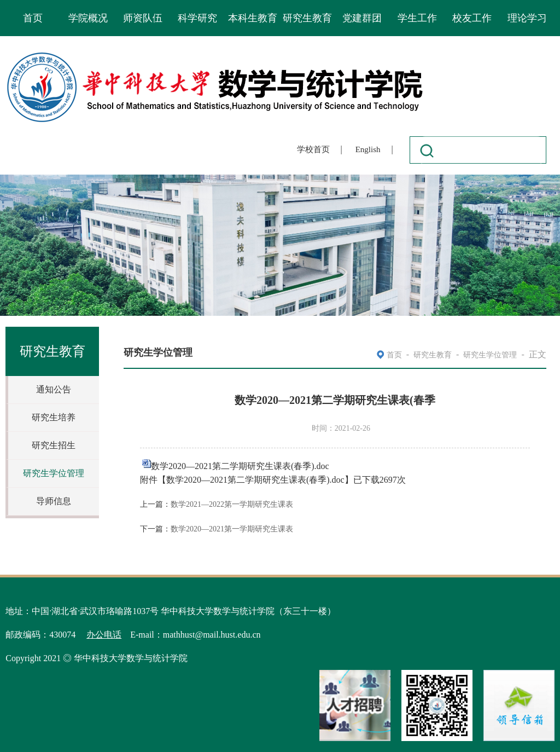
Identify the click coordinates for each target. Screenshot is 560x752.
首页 (33, 18)
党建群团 (362, 18)
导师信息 (54, 501)
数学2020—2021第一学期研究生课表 (232, 529)
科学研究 (197, 18)
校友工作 (472, 18)
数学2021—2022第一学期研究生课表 (232, 504)
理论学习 (527, 18)
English (368, 149)
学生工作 (417, 18)
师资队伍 (143, 18)
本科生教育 (253, 18)
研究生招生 (54, 445)
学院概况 (88, 18)
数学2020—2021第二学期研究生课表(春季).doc (240, 466)
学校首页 (313, 149)
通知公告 (54, 389)
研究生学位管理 (54, 473)
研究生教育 (307, 18)
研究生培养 (54, 417)
